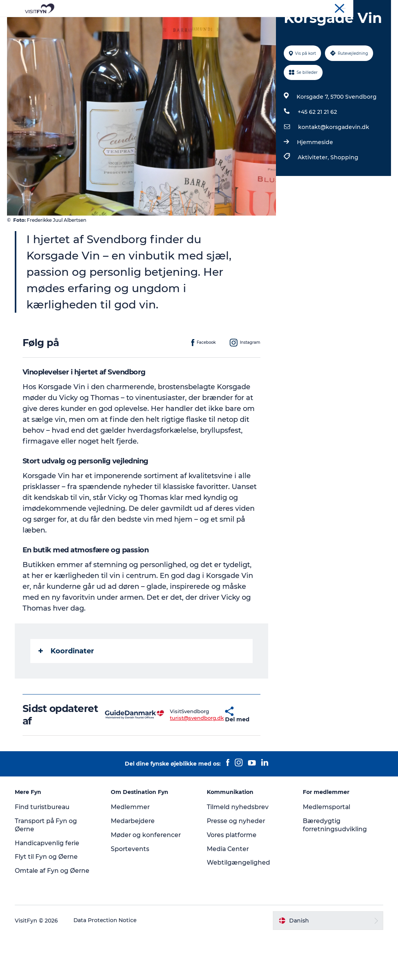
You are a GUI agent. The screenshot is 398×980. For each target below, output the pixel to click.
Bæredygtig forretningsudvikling (335, 869)
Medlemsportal (326, 851)
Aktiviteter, (314, 202)
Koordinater (67, 695)
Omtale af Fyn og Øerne (53, 915)
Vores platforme (232, 879)
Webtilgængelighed (238, 907)
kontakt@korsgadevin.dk (333, 171)
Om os (324, 7)
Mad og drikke (215, 25)
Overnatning (266, 25)
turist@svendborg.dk (175, 762)
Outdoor (169, 25)
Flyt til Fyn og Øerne (47, 901)
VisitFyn (300, 7)
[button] (205, 759)
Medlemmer (131, 851)
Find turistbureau (44, 851)
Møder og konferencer (365, 7)
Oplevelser (129, 25)
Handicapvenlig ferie (48, 887)
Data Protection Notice (106, 965)
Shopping (344, 202)
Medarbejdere (134, 865)
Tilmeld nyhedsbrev (238, 851)
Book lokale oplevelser (199, 33)
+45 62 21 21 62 (317, 156)
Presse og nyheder (237, 865)
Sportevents (131, 893)
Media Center (228, 893)
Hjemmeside (315, 186)
